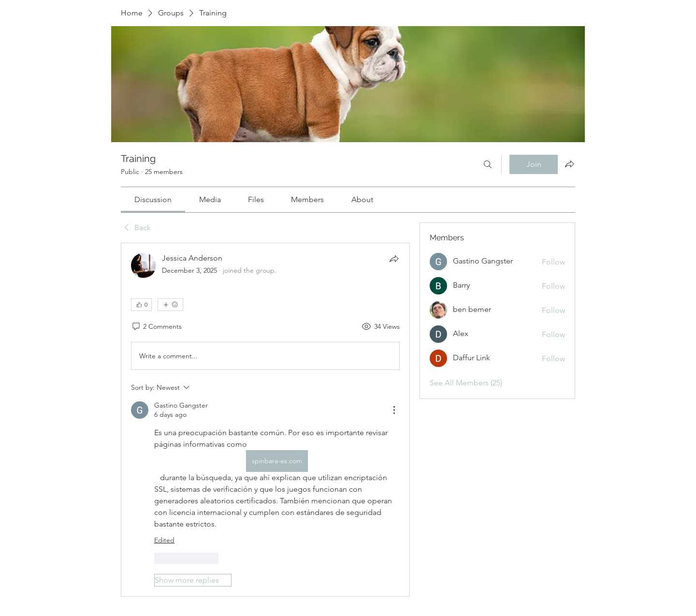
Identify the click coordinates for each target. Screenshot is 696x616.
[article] (265, 420)
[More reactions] (170, 305)
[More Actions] (394, 410)
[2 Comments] (156, 327)
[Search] (488, 164)
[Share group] (569, 164)
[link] (153, 199)
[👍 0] (141, 305)
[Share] (394, 259)
